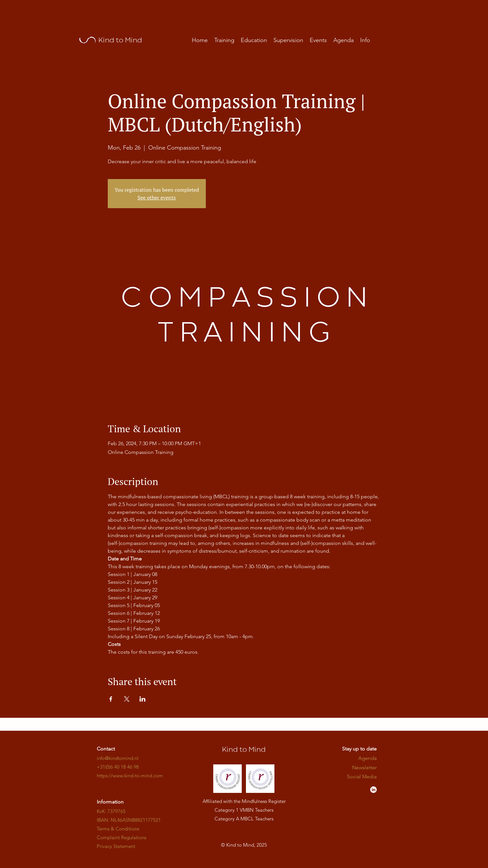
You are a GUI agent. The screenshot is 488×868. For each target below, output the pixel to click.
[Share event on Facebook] (111, 699)
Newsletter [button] (364, 767)
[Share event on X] (127, 699)
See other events (157, 197)
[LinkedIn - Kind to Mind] (373, 790)
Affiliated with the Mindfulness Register (244, 801)
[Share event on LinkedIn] (143, 699)
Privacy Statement (116, 846)
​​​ (130, 776)
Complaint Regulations (122, 837)
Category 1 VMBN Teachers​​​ (244, 810)
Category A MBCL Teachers (244, 819)
